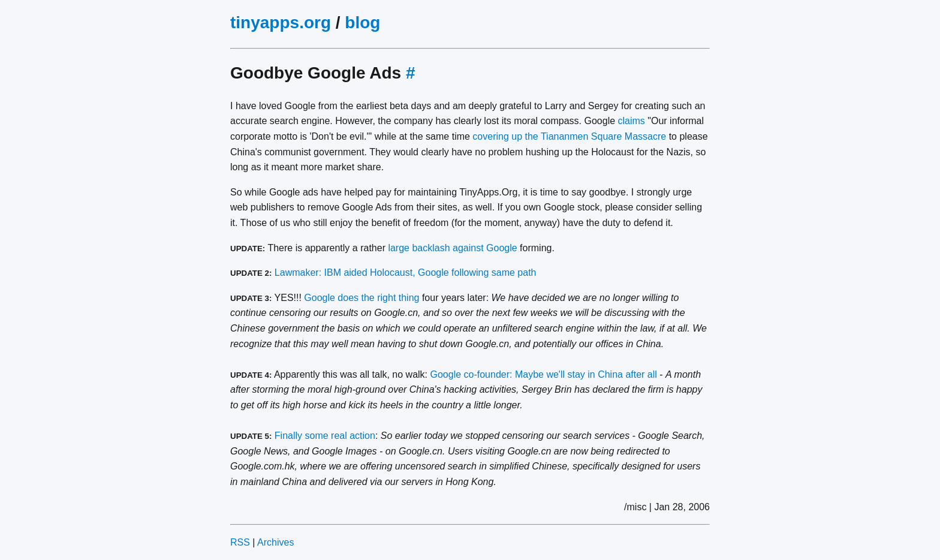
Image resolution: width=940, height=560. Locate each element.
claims (632, 121)
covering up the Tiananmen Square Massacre (569, 136)
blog (362, 22)
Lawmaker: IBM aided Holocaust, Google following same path (406, 273)
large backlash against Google (452, 248)
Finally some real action (325, 436)
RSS (240, 542)
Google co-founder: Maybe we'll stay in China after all (544, 374)
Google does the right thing (361, 298)
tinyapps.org (281, 22)
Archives (275, 542)
